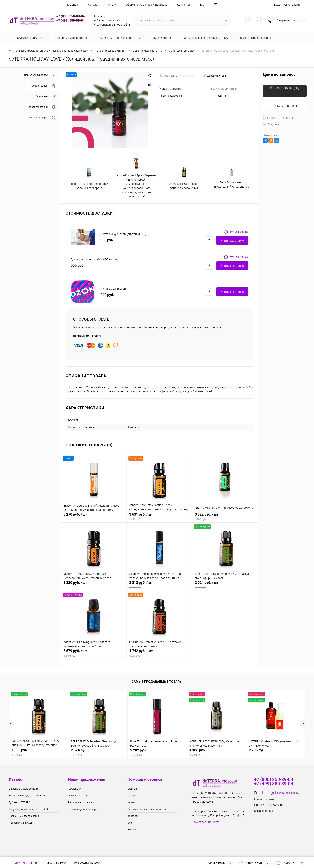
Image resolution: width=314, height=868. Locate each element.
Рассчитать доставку (279, 118)
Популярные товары (80, 795)
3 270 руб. (94, 517)
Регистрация (291, 5)
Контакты (184, 5)
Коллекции (74, 789)
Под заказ (272, 124)
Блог (203, 5)
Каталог (93, 5)
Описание (46, 97)
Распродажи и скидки (81, 802)
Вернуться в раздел (40, 75)
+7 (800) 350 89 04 (55, 863)
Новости (132, 829)
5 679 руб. (94, 653)
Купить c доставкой (232, 241)
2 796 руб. (257, 750)
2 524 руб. (225, 585)
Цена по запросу (279, 75)
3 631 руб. (159, 517)
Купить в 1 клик (285, 106)
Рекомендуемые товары (83, 809)
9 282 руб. (157, 752)
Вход (277, 5)
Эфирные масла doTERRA (24, 789)
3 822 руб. (225, 517)
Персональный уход (21, 823)
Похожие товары (42, 118)
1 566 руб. (39, 752)
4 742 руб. (159, 653)
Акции (112, 5)
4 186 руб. (216, 752)
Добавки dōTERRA (20, 802)
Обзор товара (44, 86)
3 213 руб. (159, 585)
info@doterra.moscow (282, 793)
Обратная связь (23, 863)
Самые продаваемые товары (157, 682)
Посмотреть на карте (205, 822)
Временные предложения (24, 816)
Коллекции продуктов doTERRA (27, 795)
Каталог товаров (29, 38)
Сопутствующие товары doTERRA (29, 809)
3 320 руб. (94, 585)
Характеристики (42, 107)
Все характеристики (224, 89)
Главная (73, 5)
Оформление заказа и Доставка (147, 5)
